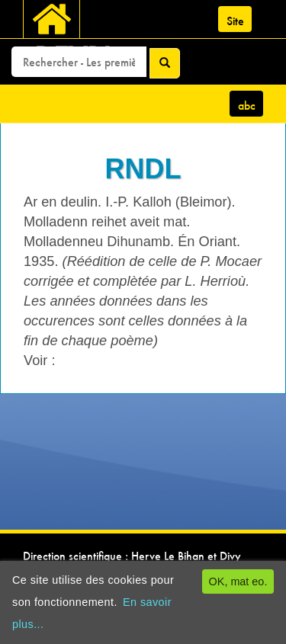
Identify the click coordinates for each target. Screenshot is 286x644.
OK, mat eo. (238, 582)
